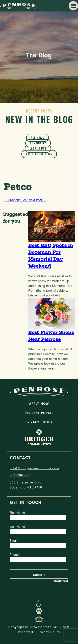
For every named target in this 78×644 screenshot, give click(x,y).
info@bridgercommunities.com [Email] (34, 468)
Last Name (39, 530)
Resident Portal (39, 413)
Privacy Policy (39, 422)
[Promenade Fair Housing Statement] (39, 619)
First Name (39, 516)
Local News (38, 149)
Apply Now (39, 404)
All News (37, 138)
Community (38, 143)
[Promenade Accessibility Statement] (39, 604)
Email (39, 544)
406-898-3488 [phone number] (20, 475)
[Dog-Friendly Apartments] (39, 611)
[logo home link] (19, 5)
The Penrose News (39, 154)
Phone (39, 558)
